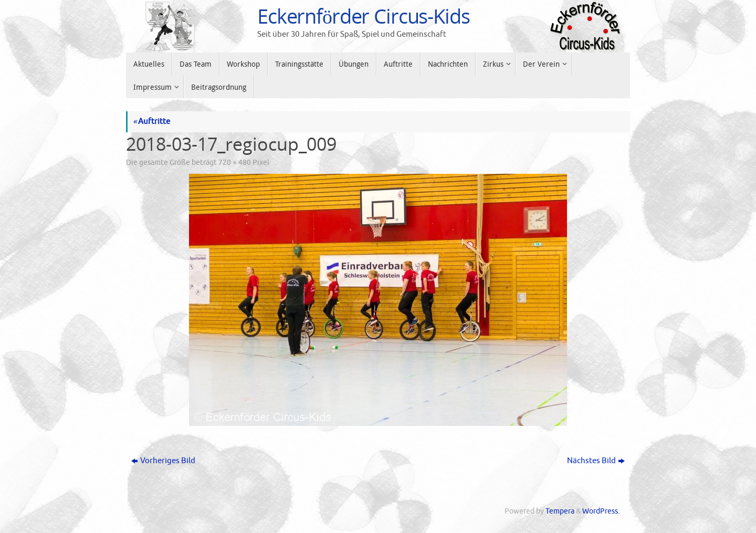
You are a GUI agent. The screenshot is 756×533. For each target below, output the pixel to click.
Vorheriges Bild (163, 461)
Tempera (560, 511)
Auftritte (151, 122)
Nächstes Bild (596, 461)
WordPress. (601, 511)
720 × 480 (235, 163)
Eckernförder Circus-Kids (364, 16)
